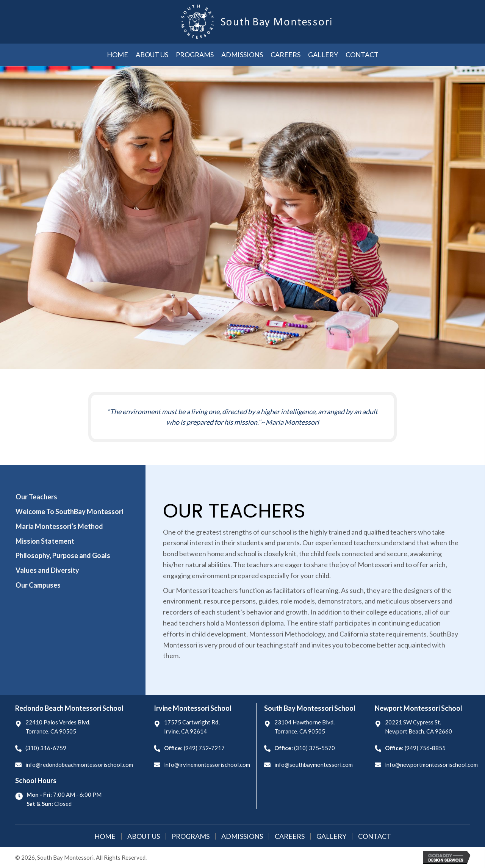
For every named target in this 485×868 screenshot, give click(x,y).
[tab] (72, 497)
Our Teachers (36, 497)
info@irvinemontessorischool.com (207, 765)
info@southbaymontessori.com (314, 765)
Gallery (331, 836)
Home (105, 836)
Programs (191, 836)
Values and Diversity (47, 570)
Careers (290, 836)
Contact (375, 836)
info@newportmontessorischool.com (431, 765)
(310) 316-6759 (46, 748)
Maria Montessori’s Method (59, 526)
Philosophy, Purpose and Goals (63, 555)
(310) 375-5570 (314, 748)
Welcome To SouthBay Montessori (69, 511)
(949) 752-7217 (204, 748)
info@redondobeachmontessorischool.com (79, 765)
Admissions (242, 836)
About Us (144, 836)
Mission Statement (45, 541)
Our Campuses (38, 585)
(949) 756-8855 (425, 748)
